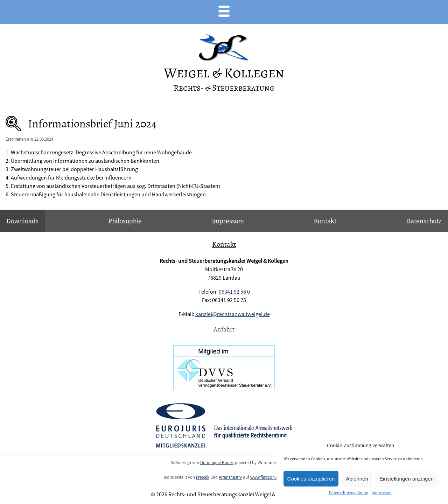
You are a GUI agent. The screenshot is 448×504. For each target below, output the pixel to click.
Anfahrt (224, 329)
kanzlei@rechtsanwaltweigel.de (233, 314)
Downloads (23, 221)
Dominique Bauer (216, 462)
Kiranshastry (230, 477)
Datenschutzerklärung (349, 493)
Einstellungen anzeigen (407, 479)
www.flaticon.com (267, 477)
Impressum (382, 493)
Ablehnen (357, 479)
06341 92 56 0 (234, 292)
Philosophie (125, 221)
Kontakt (325, 221)
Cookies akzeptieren (311, 479)
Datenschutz (424, 221)
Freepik (203, 477)
